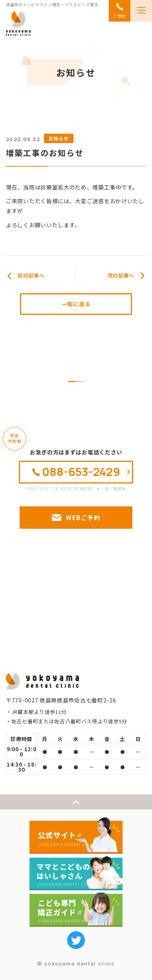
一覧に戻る (76, 304)
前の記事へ (31, 275)
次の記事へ (121, 275)
